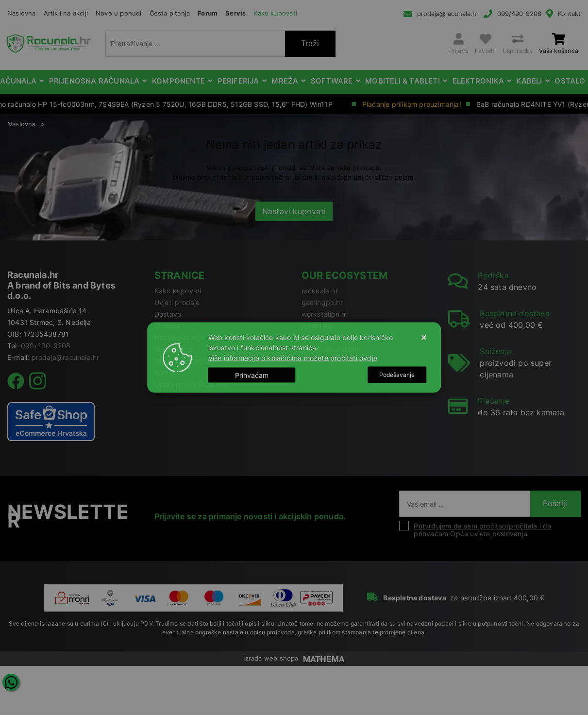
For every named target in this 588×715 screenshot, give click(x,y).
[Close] (252, 375)
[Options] (397, 375)
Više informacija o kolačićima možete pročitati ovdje (293, 358)
